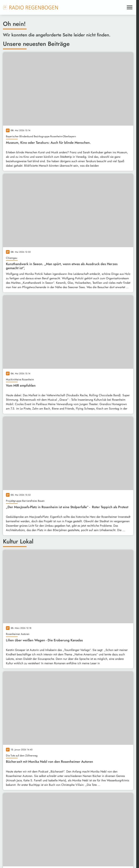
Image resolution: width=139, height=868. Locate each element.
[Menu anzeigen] (130, 7)
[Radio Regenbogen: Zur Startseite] (31, 7)
